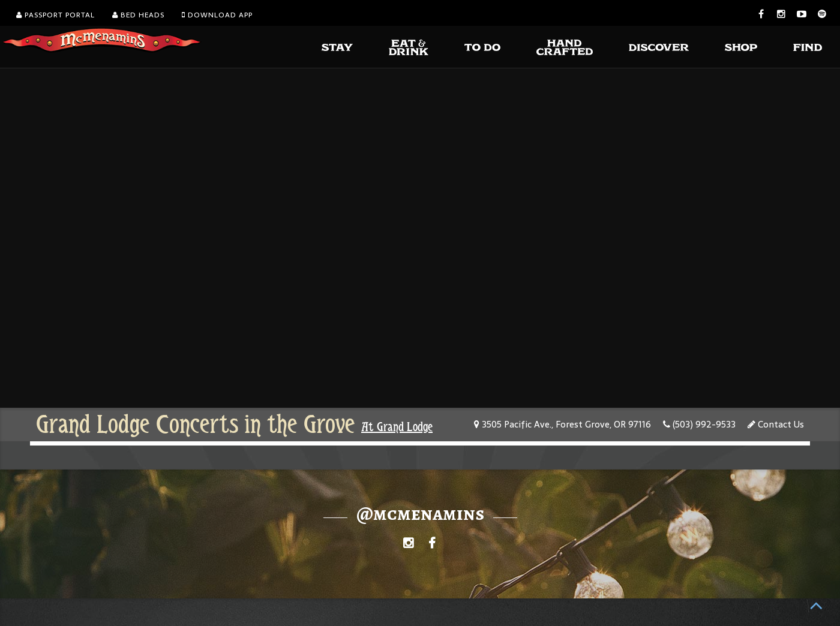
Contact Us (776, 424)
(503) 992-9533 (699, 424)
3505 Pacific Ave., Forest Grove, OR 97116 (562, 424)
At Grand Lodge (397, 427)
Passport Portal (55, 15)
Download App (217, 15)
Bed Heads (138, 15)
